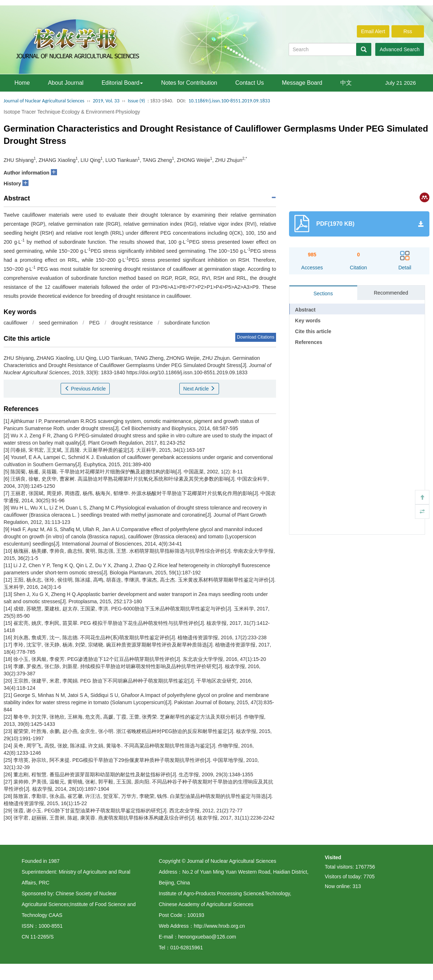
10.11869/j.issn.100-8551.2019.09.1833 (229, 101)
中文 (346, 83)
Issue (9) (136, 101)
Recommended (391, 293)
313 (357, 886)
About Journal (66, 83)
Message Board (302, 83)
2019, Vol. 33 (106, 101)
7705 (369, 877)
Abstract (305, 310)
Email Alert (373, 31)
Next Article (199, 389)
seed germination (58, 323)
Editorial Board (122, 83)
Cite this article (313, 331)
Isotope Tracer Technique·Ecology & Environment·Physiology (72, 112)
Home (22, 83)
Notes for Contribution (189, 83)
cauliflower (16, 323)
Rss (408, 31)
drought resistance (132, 323)
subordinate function (187, 323)
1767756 (365, 867)
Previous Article (85, 389)
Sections (323, 293)
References (309, 342)
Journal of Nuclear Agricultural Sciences (44, 101)
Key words (308, 321)
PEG (95, 323)
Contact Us (250, 83)
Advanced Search (400, 49)
